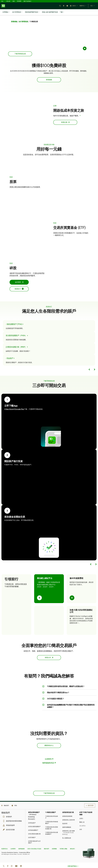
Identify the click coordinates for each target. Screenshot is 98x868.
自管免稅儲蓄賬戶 (33, 825)
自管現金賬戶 (32, 818)
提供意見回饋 (9, 825)
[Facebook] (8, 861)
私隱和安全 (5, 844)
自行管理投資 (17, 12)
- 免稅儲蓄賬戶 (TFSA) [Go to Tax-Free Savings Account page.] (14, 319)
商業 (14, 1)
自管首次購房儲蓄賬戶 (34, 822)
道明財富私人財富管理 (69, 815)
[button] (60, 6)
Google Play (24, 42)
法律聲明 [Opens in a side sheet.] (48, 754)
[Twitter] (4, 861)
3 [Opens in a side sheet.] (53, 582)
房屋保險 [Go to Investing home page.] (14, 17)
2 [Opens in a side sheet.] (47, 582)
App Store (14, 42)
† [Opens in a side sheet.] (80, 111)
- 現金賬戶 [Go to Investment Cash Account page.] (10, 353)
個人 (2, 1)
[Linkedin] (21, 861)
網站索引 (73, 844)
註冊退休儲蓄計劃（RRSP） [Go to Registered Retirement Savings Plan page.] (16, 342)
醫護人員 (82, 817)
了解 (62, 12)
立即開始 (6, 12)
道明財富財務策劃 (67, 811)
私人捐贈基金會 (67, 833)
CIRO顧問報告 (72, 861)
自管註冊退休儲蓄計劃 (34, 829)
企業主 (81, 814)
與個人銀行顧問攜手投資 (50, 12)
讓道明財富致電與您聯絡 (13, 816)
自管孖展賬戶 (32, 833)
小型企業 (8, 1)
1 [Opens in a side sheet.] (41, 582)
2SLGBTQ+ (83, 821)
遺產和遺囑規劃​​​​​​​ (67, 822)
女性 (81, 825)
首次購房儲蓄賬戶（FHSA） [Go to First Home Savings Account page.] (16, 331)
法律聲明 (13, 844)
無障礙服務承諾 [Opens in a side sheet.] (48, 758)
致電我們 (8, 812)
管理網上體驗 (63, 844)
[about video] (70, 37)
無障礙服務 (21, 844)
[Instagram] (12, 861)
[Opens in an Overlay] (19, 284)
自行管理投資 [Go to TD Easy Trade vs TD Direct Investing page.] (23, 17)
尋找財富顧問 (9, 821)
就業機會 (54, 844)
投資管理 (65, 819)
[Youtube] (16, 861)
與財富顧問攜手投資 (32, 12)
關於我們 (47, 844)
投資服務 (19, 1)
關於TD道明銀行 (28, 1)
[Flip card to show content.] (39, 593)
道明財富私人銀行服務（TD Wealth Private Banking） (69, 828)
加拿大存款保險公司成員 (34, 844)
